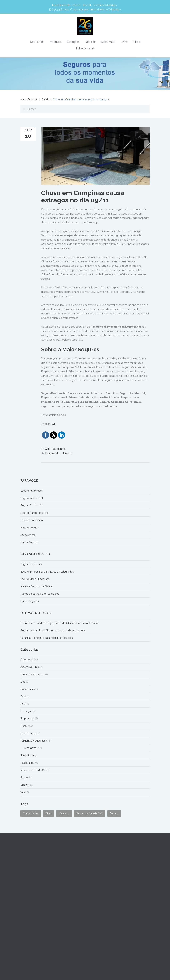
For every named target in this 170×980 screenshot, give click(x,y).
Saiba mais (108, 42)
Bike (23, 682)
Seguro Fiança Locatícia (34, 513)
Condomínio (28, 689)
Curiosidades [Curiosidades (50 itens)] (31, 813)
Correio (62, 415)
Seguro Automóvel (31, 491)
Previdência (27, 755)
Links (124, 42)
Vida (23, 792)
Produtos (55, 42)
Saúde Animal (28, 535)
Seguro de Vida (29, 528)
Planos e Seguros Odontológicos (40, 594)
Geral (45, 99)
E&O (23, 704)
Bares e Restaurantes (32, 674)
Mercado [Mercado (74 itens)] (64, 813)
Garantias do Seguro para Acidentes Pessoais (47, 638)
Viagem (25, 785)
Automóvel (27, 660)
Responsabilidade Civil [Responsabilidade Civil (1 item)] (90, 813)
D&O (23, 696)
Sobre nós (37, 42)
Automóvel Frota (30, 667)
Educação (26, 711)
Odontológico (29, 733)
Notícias (90, 42)
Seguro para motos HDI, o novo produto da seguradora (53, 630)
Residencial (59, 449)
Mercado (67, 453)
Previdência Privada (32, 520)
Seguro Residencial (32, 498)
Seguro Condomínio (32, 505)
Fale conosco (85, 48)
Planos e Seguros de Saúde (36, 586)
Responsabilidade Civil (34, 770)
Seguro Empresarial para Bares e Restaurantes (47, 572)
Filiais (136, 42)
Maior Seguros (29, 99)
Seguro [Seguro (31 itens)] (114, 813)
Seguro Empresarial (32, 564)
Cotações (73, 42)
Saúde (24, 778)
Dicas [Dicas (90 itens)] (49, 813)
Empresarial (27, 719)
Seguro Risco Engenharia (35, 579)
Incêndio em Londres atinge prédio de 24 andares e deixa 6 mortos (60, 623)
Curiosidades (53, 453)
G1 (53, 424)
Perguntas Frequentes (33, 741)
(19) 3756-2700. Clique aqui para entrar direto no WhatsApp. (85, 10)
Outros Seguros (30, 542)
